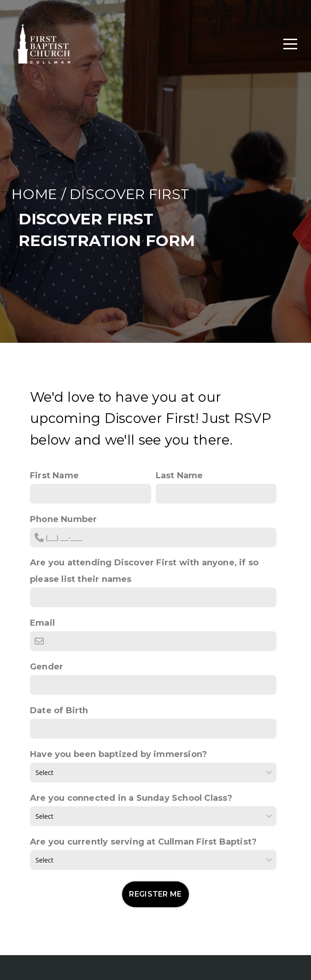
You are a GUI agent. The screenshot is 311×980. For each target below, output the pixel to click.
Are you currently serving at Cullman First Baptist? (143, 842)
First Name (54, 475)
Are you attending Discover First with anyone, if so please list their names (144, 571)
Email (42, 623)
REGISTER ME (155, 894)
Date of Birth (59, 710)
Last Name (179, 475)
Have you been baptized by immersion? (118, 754)
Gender (47, 667)
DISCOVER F (114, 194)
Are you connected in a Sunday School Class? (131, 798)
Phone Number (63, 519)
